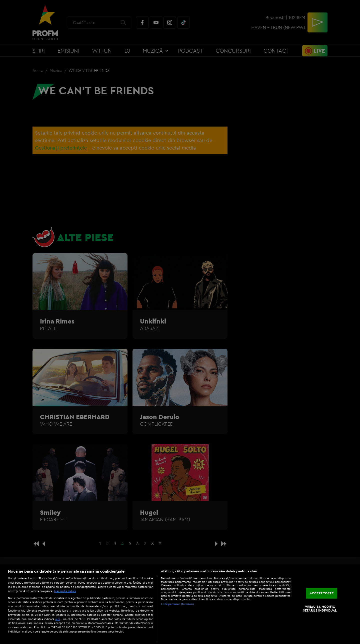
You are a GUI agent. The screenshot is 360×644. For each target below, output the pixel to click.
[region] (180, 604)
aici (58, 619)
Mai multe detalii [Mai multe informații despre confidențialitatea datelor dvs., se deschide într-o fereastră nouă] (65, 591)
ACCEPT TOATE (322, 593)
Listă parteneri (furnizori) (177, 604)
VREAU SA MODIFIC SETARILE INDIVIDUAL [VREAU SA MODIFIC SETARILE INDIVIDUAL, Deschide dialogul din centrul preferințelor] (320, 609)
